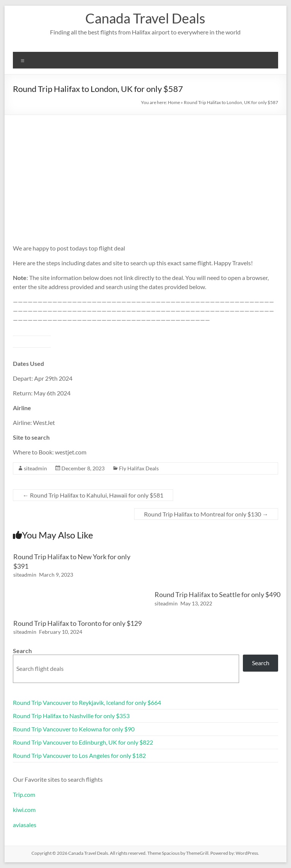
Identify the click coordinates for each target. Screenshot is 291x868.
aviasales (25, 825)
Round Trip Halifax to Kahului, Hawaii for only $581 (93, 495)
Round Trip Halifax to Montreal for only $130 (206, 514)
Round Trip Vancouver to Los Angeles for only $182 (79, 755)
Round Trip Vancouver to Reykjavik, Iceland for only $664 (87, 702)
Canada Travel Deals (145, 18)
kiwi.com (24, 810)
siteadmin (35, 468)
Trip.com (24, 794)
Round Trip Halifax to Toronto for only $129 (77, 623)
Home (174, 102)
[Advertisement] (146, 172)
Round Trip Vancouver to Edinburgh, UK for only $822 (83, 742)
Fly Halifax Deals (139, 468)
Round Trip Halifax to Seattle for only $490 (217, 594)
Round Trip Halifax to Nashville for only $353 (71, 716)
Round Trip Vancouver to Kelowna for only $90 (74, 729)
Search (22, 651)
